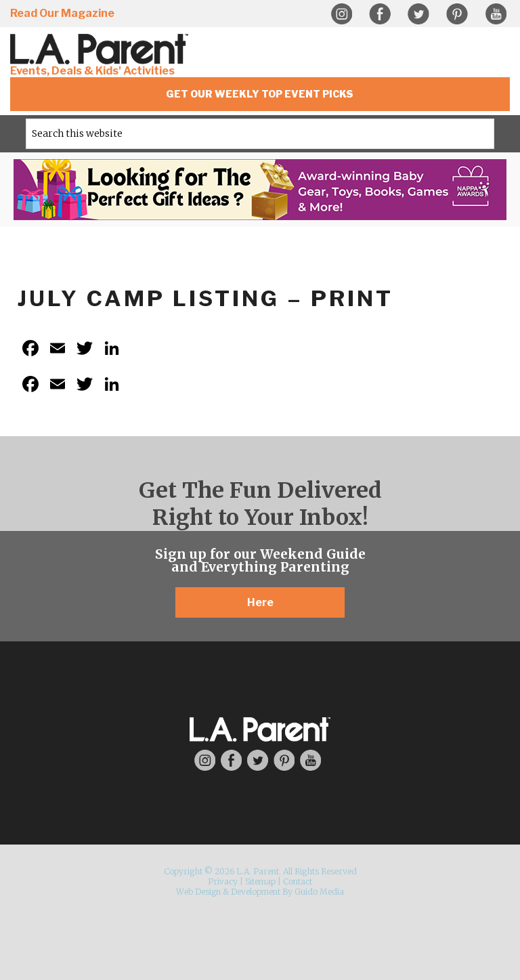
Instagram (341, 14)
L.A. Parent (102, 49)
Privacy (223, 881)
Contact (298, 881)
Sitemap (260, 881)
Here (260, 602)
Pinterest (457, 14)
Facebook (380, 14)
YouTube (496, 14)
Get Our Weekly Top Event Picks (260, 94)
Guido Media (319, 892)
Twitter (418, 14)
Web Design (198, 892)
